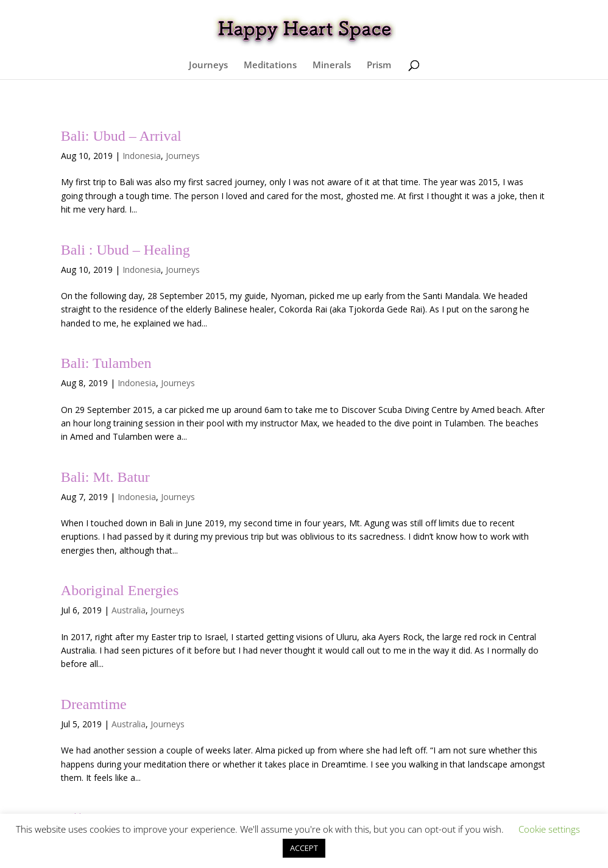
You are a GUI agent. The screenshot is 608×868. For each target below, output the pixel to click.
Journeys (208, 65)
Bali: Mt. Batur (105, 477)
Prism (379, 65)
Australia (129, 610)
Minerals (332, 65)
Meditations (270, 65)
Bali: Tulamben (106, 363)
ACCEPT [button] (304, 848)
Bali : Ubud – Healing (125, 250)
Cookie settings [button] (549, 829)
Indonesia (142, 156)
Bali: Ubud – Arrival (121, 136)
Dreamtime (94, 704)
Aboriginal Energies (120, 590)
